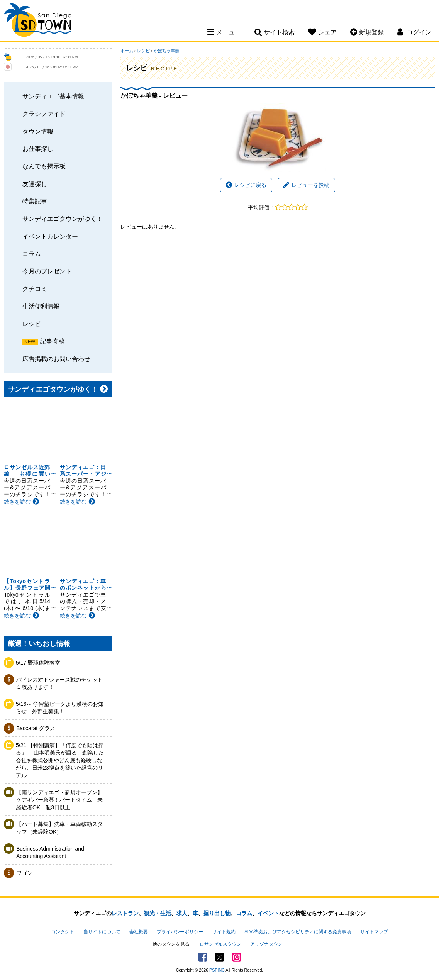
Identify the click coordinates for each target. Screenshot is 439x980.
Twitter (220, 957)
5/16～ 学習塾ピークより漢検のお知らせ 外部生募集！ (60, 708)
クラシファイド (44, 114)
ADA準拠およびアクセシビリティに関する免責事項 (298, 932)
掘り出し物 (217, 913)
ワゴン (24, 873)
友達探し (35, 184)
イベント (268, 913)
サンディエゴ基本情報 (53, 96)
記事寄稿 (53, 341)
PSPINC (217, 970)
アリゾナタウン (266, 944)
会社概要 (139, 932)
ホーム (127, 51)
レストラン (125, 913)
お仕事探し (38, 149)
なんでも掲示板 (44, 166)
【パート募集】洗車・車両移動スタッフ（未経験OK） (59, 828)
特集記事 (35, 201)
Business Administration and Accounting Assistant (50, 853)
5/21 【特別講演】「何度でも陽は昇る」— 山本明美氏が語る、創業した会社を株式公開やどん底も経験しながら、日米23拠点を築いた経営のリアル (60, 760)
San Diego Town (38, 21)
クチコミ (35, 288)
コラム (32, 254)
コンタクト (63, 932)
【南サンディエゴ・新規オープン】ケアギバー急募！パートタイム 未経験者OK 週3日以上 (59, 800)
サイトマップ (374, 932)
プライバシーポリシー (180, 932)
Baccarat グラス (36, 728)
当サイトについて (102, 932)
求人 (182, 913)
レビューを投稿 (306, 185)
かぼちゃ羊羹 (166, 51)
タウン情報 (38, 131)
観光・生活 (158, 913)
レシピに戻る (246, 185)
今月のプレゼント (47, 271)
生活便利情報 (41, 306)
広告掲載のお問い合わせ (56, 359)
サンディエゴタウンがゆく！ (63, 219)
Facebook (203, 957)
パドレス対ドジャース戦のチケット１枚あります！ (59, 683)
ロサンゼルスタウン (220, 944)
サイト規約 (224, 932)
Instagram (237, 957)
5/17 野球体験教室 (38, 663)
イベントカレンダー (50, 236)
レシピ (32, 324)
